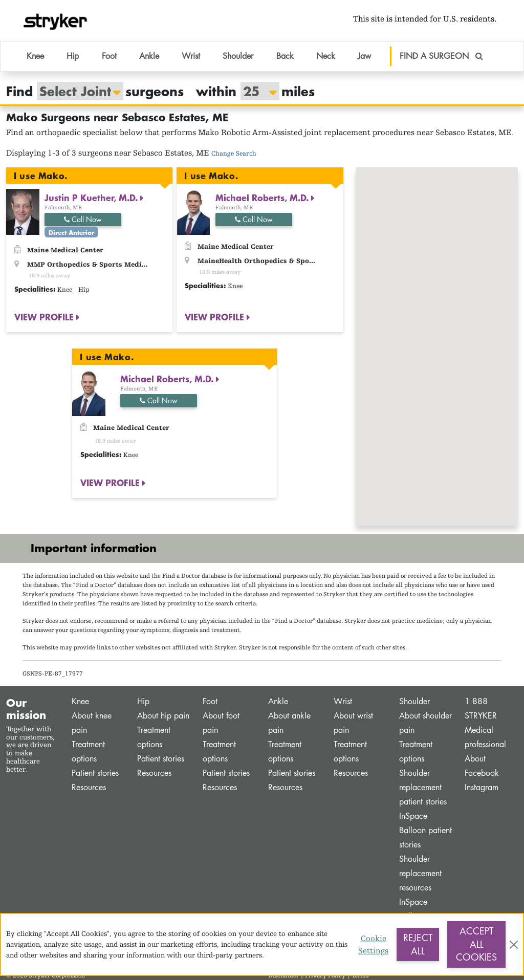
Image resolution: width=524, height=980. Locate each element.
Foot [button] (109, 56)
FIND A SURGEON (441, 56)
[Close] (514, 945)
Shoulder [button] (238, 56)
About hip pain (163, 716)
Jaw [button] (364, 56)
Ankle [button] (149, 56)
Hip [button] (73, 56)
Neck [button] (326, 56)
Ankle (278, 701)
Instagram (482, 787)
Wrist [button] (191, 56)
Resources (89, 787)
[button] (436, 337)
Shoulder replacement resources (420, 873)
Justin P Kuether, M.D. (92, 198)
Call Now (83, 219)
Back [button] (285, 56)
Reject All (418, 944)
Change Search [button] (234, 153)
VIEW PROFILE (45, 317)
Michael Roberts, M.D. (263, 198)
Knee (80, 701)
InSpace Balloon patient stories (425, 830)
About (475, 759)
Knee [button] (35, 56)
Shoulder (414, 701)
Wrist (343, 701)
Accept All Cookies (476, 944)
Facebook (482, 773)
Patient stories (95, 773)
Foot (210, 701)
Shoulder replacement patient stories (423, 787)
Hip (143, 701)
